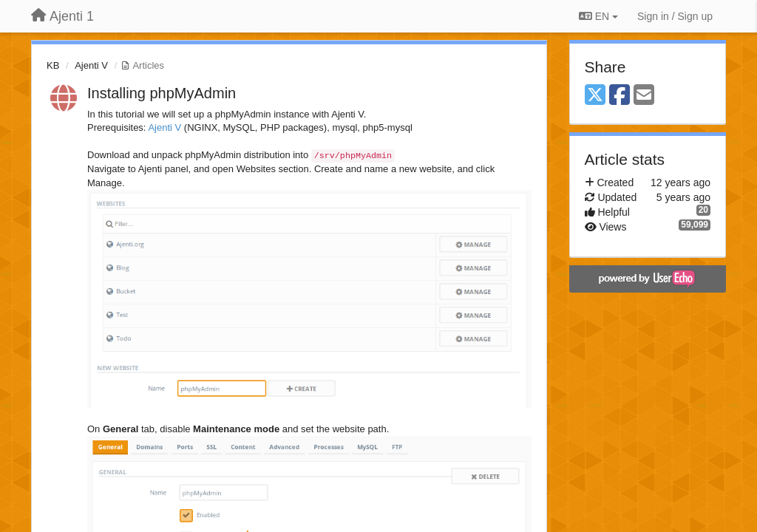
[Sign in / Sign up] (675, 16)
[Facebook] (619, 96)
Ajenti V (91, 65)
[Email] (644, 96)
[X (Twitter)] (595, 96)
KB (53, 65)
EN (598, 16)
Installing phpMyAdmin (162, 93)
